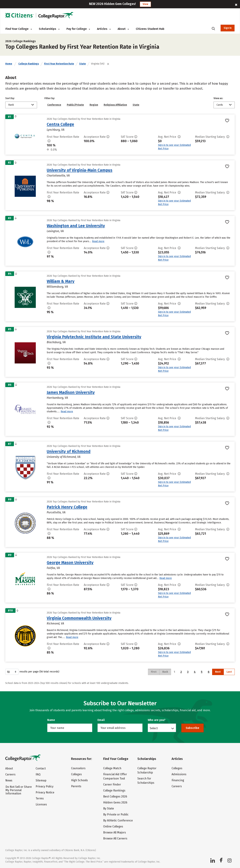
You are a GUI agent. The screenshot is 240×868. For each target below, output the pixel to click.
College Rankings (29, 64)
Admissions (179, 774)
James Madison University (71, 392)
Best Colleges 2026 (115, 796)
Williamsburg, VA (57, 287)
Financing (178, 780)
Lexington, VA (55, 231)
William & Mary (61, 281)
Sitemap (41, 780)
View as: (218, 98)
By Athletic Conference (118, 820)
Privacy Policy (45, 786)
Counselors (78, 768)
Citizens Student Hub (150, 29)
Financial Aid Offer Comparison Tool (115, 776)
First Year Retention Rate (59, 64)
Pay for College (78, 29)
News (9, 780)
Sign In (228, 28)
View (145, 4)
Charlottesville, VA (58, 176)
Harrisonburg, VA (57, 398)
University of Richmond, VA (64, 457)
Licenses (41, 804)
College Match (112, 768)
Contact (41, 768)
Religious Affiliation (115, 105)
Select (154, 728)
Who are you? (157, 720)
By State (109, 808)
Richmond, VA (55, 623)
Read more (98, 241)
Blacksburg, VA (56, 342)
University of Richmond (69, 451)
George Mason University (70, 563)
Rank (11, 105)
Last (229, 672)
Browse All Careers (115, 838)
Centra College (60, 124)
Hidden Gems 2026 (115, 802)
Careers (10, 774)
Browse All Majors (115, 832)
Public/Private (75, 105)
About (123, 29)
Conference (54, 105)
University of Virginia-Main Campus (80, 170)
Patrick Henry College (67, 507)
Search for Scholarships (146, 781)
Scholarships (49, 29)
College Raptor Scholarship (147, 770)
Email (101, 720)
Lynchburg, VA (56, 130)
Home (9, 64)
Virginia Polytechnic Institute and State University (94, 337)
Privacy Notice (45, 792)
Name (51, 720)
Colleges (76, 774)
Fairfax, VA (53, 568)
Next (218, 672)
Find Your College (19, 29)
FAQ (38, 774)
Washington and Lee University (76, 226)
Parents (76, 786)
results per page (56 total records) (32, 672)
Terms (40, 798)
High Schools (79, 780)
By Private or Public (116, 814)
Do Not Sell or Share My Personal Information (19, 790)
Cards (220, 105)
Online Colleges (113, 826)
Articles (104, 29)
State (83, 64)
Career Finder (112, 784)
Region (94, 105)
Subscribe (192, 728)
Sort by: (10, 98)
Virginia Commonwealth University (79, 618)
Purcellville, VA (56, 512)
